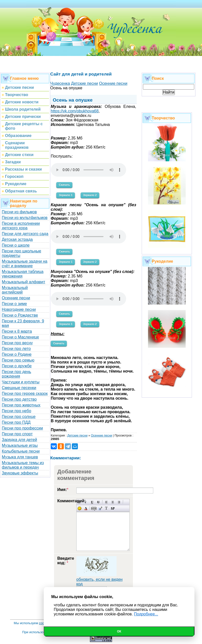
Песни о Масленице (20, 337)
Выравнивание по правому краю (119, 502)
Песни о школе (16, 245)
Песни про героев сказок (25, 393)
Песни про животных (21, 405)
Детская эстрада (17, 239)
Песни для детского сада (25, 234)
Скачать (64, 185)
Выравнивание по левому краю (106, 502)
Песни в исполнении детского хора (21, 226)
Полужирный (80, 502)
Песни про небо (16, 411)
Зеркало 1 (66, 195)
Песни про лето (16, 349)
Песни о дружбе (17, 366)
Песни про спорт (17, 434)
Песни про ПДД (16, 422)
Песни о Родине (17, 354)
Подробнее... (146, 614)
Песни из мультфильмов (25, 218)
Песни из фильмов (19, 212)
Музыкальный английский (15, 290)
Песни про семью (18, 360)
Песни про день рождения (16, 374)
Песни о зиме (14, 304)
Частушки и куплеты (21, 382)
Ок (119, 631)
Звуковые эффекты (20, 473)
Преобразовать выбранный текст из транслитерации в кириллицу (106, 508)
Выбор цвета (86, 508)
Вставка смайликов (80, 508)
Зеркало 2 (90, 195)
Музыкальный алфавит (23, 282)
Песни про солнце (19, 417)
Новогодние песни (19, 309)
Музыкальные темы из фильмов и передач (23, 465)
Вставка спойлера (113, 508)
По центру (113, 502)
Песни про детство (19, 399)
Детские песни (77, 436)
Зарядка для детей (19, 440)
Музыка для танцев (20, 457)
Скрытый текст (94, 508)
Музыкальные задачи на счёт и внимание (25, 264)
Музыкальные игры (20, 445)
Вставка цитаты (100, 508)
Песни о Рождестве (20, 315)
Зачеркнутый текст (98, 502)
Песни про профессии (22, 428)
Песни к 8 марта (17, 331)
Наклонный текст (86, 502)
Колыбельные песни (21, 451)
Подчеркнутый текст (92, 502)
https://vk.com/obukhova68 (75, 111)
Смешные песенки (19, 388)
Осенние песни (16, 298)
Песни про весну (17, 343)
